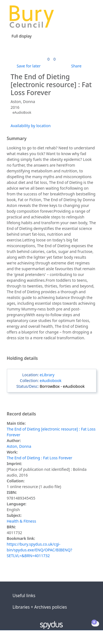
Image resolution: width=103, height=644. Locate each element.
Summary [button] (17, 139)
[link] (48, 59)
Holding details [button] (22, 358)
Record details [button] (21, 414)
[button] (84, 19)
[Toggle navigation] (91, 19)
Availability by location (31, 126)
